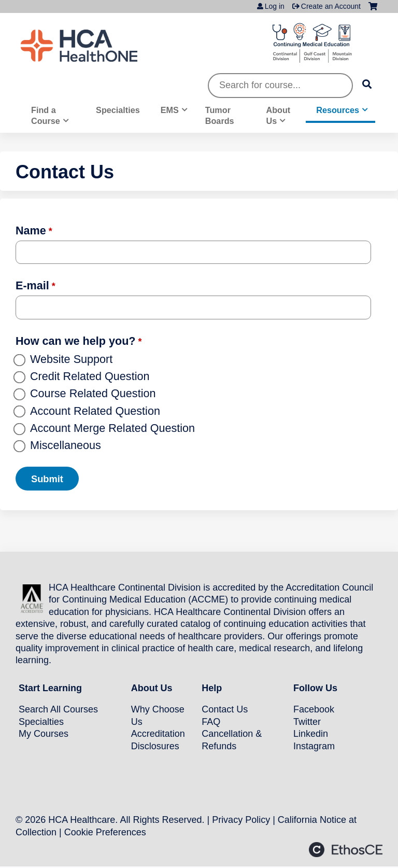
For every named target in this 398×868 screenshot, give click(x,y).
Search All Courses (58, 709)
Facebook (314, 709)
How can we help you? (76, 341)
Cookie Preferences (105, 832)
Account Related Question (95, 411)
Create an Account (331, 6)
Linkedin (311, 734)
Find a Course (46, 115)
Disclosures (155, 746)
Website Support (71, 359)
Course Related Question (93, 393)
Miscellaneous (66, 445)
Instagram (314, 746)
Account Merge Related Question (112, 428)
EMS (170, 110)
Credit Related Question (90, 376)
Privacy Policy (241, 820)
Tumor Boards (220, 115)
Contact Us (225, 709)
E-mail (32, 285)
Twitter (307, 721)
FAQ (211, 721)
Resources (338, 110)
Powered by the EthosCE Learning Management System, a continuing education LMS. (346, 850)
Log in (275, 6)
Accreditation (158, 734)
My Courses (44, 734)
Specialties (118, 110)
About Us (278, 115)
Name (31, 230)
